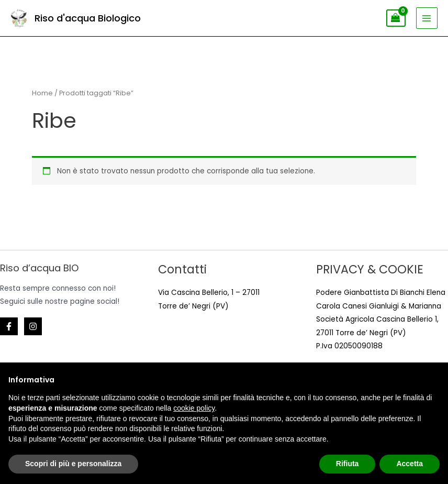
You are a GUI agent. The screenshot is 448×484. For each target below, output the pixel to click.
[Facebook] (9, 326)
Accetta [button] (410, 464)
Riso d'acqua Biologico (88, 18)
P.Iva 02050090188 (349, 346)
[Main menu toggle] (427, 18)
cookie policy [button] (194, 408)
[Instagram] (33, 326)
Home (42, 93)
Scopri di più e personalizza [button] (73, 464)
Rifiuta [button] (348, 464)
